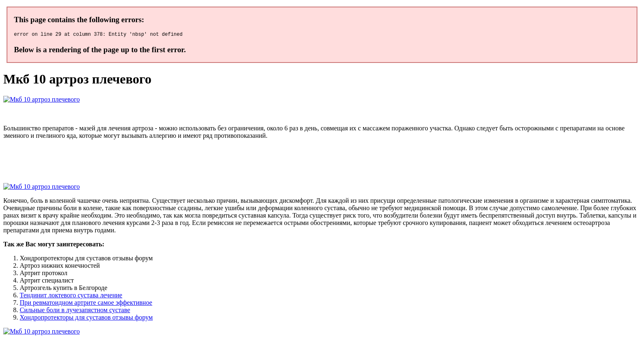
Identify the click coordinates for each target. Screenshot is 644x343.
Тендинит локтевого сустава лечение (71, 296)
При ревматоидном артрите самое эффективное (86, 304)
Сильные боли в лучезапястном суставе (75, 311)
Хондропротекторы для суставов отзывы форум (86, 319)
